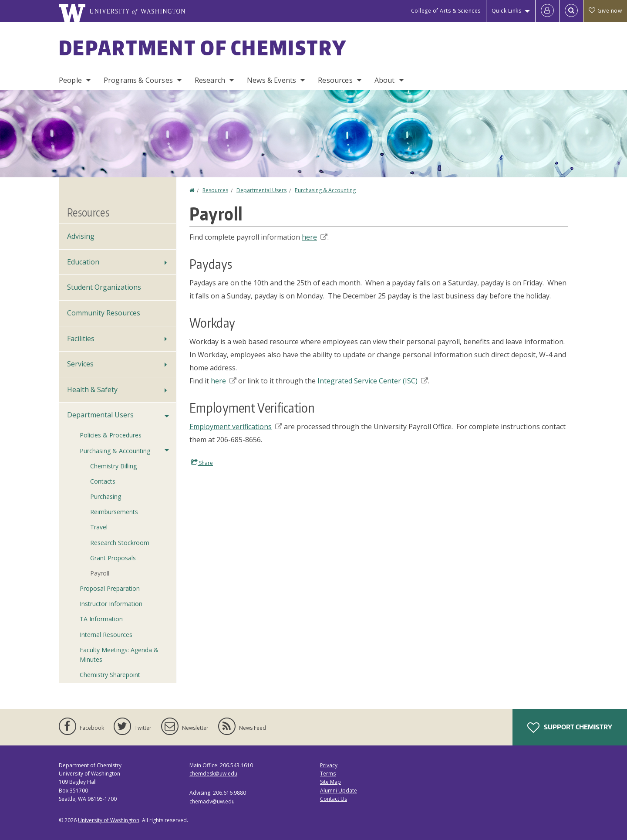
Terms (328, 774)
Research (210, 80)
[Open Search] (571, 11)
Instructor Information (111, 604)
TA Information (101, 619)
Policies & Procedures (111, 435)
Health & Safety (92, 390)
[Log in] (547, 11)
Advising (81, 236)
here (315, 237)
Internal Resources (106, 635)
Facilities (81, 339)
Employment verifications (236, 427)
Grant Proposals (113, 558)
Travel (99, 527)
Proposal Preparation (110, 588)
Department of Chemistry (203, 47)
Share (202, 463)
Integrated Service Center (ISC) (373, 381)
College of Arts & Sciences (446, 11)
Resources (335, 80)
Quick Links (507, 11)
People (70, 80)
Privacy (329, 765)
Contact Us (334, 799)
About (385, 80)
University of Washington (109, 820)
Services (80, 364)
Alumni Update (339, 791)
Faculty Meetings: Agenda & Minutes (119, 655)
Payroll (100, 573)
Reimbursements (114, 512)
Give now (605, 11)
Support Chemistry (570, 728)
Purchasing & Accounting (325, 190)
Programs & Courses (138, 80)
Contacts (103, 481)
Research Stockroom (120, 543)
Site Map (330, 782)
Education (83, 262)
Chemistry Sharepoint (110, 675)
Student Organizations (104, 287)
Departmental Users (261, 190)
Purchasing (106, 496)
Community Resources (104, 313)
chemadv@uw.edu (212, 801)
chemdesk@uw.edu (213, 774)
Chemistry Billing (113, 466)
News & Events (271, 80)
